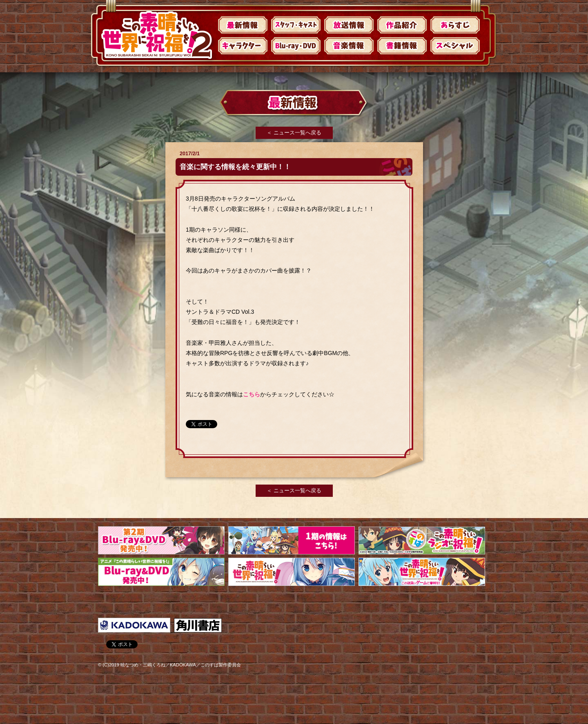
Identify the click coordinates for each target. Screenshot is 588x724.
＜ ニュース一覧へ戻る (294, 133)
